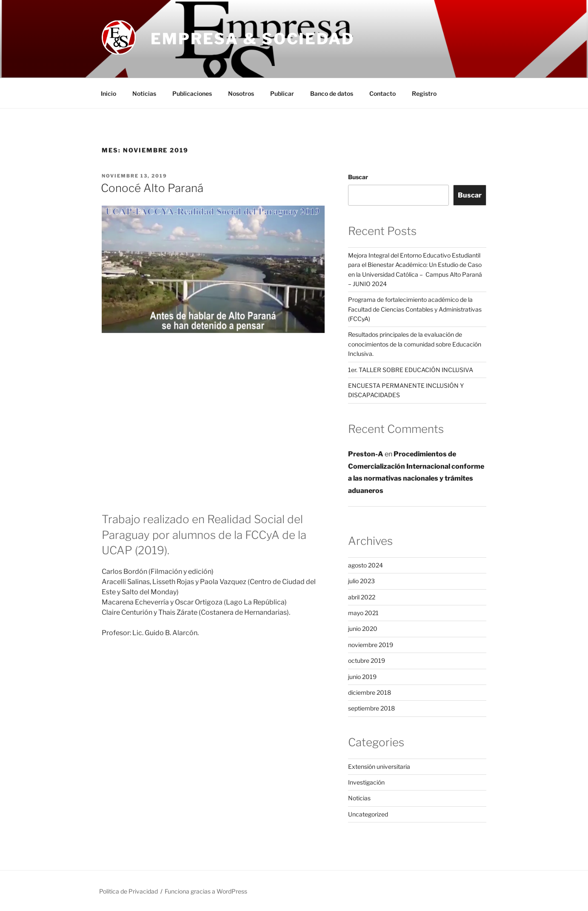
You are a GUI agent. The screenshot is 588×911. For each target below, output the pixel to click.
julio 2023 (361, 581)
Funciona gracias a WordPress (206, 891)
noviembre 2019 (371, 645)
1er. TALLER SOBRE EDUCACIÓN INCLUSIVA (411, 370)
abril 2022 (362, 597)
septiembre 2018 (371, 708)
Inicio (108, 93)
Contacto (382, 93)
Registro (424, 93)
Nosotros (241, 93)
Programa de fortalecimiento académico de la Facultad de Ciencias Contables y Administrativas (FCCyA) (415, 309)
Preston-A (366, 454)
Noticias (144, 93)
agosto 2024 (365, 565)
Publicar (282, 93)
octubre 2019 (367, 660)
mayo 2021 (363, 613)
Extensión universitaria (379, 766)
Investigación (366, 782)
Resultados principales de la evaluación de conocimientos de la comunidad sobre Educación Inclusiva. (415, 344)
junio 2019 (362, 677)
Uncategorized (368, 814)
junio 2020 (363, 629)
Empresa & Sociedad (253, 39)
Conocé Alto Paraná (152, 188)
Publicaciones (192, 93)
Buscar (358, 177)
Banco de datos (332, 93)
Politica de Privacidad (128, 891)
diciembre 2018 (370, 692)
